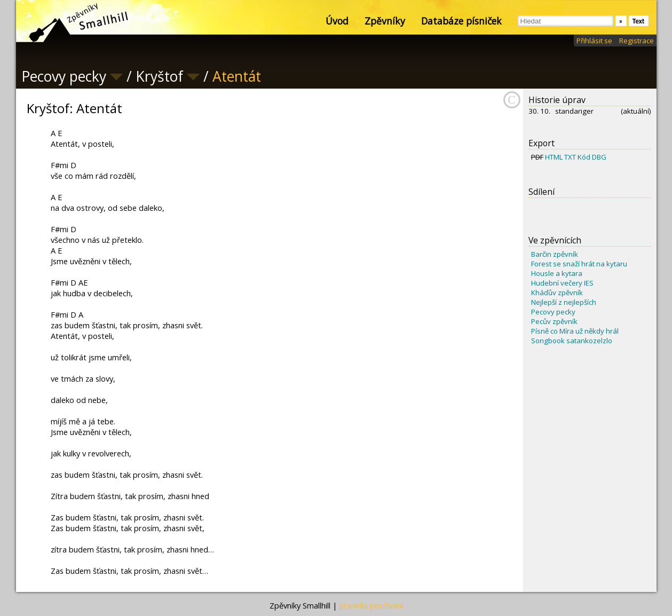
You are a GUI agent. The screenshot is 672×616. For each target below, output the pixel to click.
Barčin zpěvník (555, 254)
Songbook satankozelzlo (572, 341)
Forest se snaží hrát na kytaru (579, 264)
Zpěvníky (385, 21)
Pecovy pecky (553, 312)
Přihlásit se (594, 41)
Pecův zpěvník (554, 321)
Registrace (637, 41)
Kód (584, 157)
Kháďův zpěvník (557, 293)
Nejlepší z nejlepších (564, 302)
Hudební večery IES (562, 283)
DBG (599, 157)
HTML (554, 157)
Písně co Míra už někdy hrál (575, 331)
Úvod (337, 21)
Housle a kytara (557, 273)
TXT (570, 157)
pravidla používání (371, 605)
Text (639, 21)
